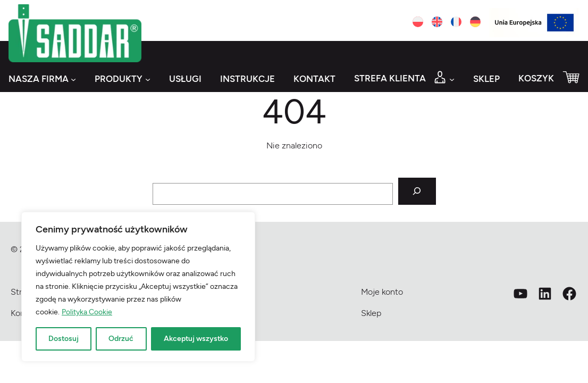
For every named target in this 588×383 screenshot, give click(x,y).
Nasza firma (39, 79)
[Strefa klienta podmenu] (452, 79)
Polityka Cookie (87, 312)
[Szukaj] (417, 191)
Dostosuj (64, 339)
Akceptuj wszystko (196, 339)
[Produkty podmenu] (148, 79)
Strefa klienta (390, 78)
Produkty (119, 79)
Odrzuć (121, 339)
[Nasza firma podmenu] (73, 79)
